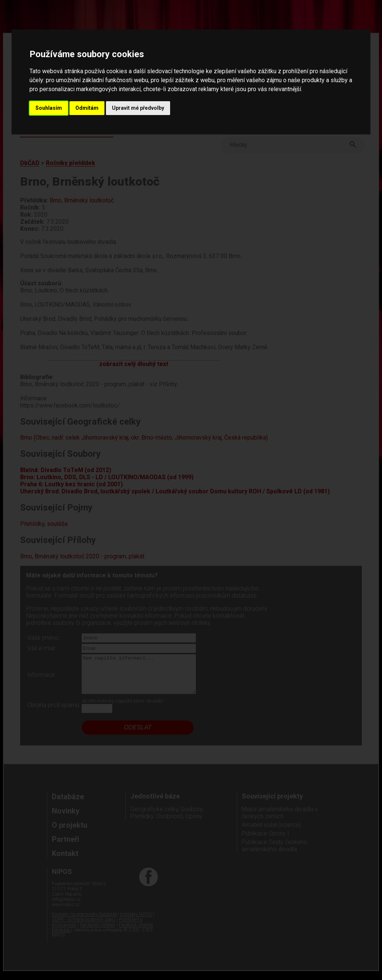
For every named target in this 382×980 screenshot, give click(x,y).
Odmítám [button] (87, 108)
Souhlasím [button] (49, 108)
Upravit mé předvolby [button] (138, 108)
